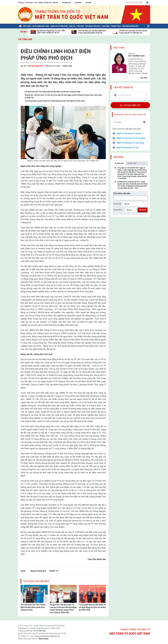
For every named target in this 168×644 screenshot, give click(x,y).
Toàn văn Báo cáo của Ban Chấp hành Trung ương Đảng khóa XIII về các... (92, 32)
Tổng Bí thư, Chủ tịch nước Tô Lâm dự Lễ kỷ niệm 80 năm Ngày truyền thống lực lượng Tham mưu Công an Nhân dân (63, 609)
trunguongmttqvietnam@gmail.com (47, 636)
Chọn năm (118, 210)
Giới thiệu (119, 48)
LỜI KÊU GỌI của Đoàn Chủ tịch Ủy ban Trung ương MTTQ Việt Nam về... (133, 32)
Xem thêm (144, 78)
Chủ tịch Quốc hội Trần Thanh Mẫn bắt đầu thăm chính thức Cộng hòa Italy (33, 607)
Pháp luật (132, 163)
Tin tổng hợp (25, 39)
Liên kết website (123, 87)
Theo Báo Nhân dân (35, 66)
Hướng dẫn (119, 163)
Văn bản (118, 157)
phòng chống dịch (38, 571)
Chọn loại (117, 204)
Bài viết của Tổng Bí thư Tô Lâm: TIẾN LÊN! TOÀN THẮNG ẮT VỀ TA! (51, 32)
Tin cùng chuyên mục (36, 581)
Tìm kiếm (142, 210)
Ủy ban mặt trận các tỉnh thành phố (130, 115)
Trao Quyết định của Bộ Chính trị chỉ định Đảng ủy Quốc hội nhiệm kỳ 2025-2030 (92, 607)
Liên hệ (55, 3)
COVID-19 (54, 571)
